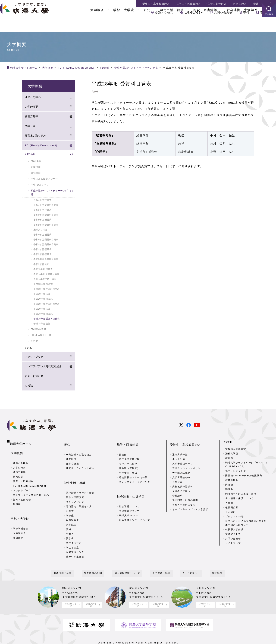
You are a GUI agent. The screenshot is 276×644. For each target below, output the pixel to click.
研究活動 (36, 174)
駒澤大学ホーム (21, 442)
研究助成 (71, 455)
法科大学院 (232, 455)
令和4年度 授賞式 (42, 236)
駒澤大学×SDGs (129, 506)
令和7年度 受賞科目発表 (46, 206)
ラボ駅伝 (230, 513)
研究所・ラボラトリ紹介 (80, 464)
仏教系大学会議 (234, 531)
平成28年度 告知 (42, 325)
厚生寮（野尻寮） (129, 464)
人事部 (229, 504)
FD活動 (31, 155)
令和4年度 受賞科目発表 (46, 241)
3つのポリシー (184, 563)
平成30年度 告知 (42, 295)
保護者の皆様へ (181, 487)
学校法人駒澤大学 (236, 450)
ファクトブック (34, 358)
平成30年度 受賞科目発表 (46, 290)
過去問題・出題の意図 (185, 496)
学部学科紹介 (21, 520)
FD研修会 (36, 162)
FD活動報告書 (38, 330)
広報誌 (29, 387)
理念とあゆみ (33, 98)
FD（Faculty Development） (42, 147)
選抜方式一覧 (180, 450)
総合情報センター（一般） (135, 473)
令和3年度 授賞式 (42, 251)
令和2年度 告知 (41, 266)
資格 (69, 519)
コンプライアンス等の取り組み (43, 368)
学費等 (70, 524)
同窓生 (240, 4)
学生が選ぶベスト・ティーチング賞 (49, 194)
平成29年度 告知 (42, 310)
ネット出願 (179, 455)
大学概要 (97, 25)
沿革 (30, 349)
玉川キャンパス (207, 578)
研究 (147, 25)
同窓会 (229, 486)
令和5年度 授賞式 (42, 221)
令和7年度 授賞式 (42, 201)
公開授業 (36, 168)
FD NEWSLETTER (41, 336)
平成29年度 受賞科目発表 (46, 305)
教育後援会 (232, 481)
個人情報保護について (130, 563)
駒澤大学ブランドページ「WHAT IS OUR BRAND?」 (246, 466)
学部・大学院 (124, 25)
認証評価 (206, 563)
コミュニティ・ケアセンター (136, 478)
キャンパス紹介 (128, 459)
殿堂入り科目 (40, 231)
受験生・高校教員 (156, 4)
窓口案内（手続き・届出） (82, 496)
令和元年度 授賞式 (43, 270)
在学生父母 (217, 4)
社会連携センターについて (135, 510)
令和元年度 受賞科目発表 (46, 275)
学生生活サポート (76, 533)
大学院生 (71, 515)
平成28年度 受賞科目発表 (46, 320)
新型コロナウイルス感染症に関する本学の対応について (246, 524)
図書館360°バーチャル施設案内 (244, 477)
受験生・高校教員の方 (186, 443)
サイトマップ (233, 544)
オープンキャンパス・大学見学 (190, 505)
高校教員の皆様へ (183, 482)
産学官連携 (73, 459)
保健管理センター (76, 542)
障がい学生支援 (75, 547)
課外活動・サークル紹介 (80, 483)
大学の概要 (31, 108)
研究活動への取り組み (79, 450)
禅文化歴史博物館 (129, 455)
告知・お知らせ (34, 377)
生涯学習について (129, 501)
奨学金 (70, 528)
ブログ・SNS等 (235, 518)
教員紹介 (18, 529)
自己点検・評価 (159, 563)
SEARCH (269, 29)
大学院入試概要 (181, 468)
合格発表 (177, 478)
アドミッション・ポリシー (188, 464)
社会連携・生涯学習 (242, 25)
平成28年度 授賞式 (43, 315)
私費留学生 (73, 510)
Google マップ (71, 595)
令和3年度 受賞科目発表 (46, 246)
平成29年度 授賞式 (43, 300)
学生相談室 (73, 538)
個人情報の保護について (239, 500)
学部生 (70, 506)
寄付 (246, 13)
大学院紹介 (19, 525)
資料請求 (266, 13)
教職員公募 (232, 509)
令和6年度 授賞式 (42, 211)
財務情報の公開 (74, 563)
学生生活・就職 (172, 25)
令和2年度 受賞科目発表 (46, 260)
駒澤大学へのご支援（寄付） (242, 495)
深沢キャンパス (140, 578)
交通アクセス (164, 13)
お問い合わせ (223, 13)
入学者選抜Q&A (182, 473)
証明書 (70, 501)
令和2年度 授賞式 (42, 256)
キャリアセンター (76, 492)
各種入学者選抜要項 (184, 500)
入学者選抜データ (183, 459)
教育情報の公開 (100, 563)
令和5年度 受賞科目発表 (46, 226)
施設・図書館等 (205, 25)
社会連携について (129, 496)
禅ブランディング (236, 472)
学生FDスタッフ (40, 186)
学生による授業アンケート (45, 180)
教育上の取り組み (35, 137)
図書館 (123, 450)
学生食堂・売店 (128, 468)
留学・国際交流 (75, 487)
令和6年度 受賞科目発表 (46, 216)
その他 (34, 342)
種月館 (229, 459)
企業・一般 (263, 4)
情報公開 (30, 127)
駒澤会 (229, 490)
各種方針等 (31, 118)
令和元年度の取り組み (45, 280)
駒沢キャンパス (73, 578)
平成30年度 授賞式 (43, 285)
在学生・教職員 (189, 4)
